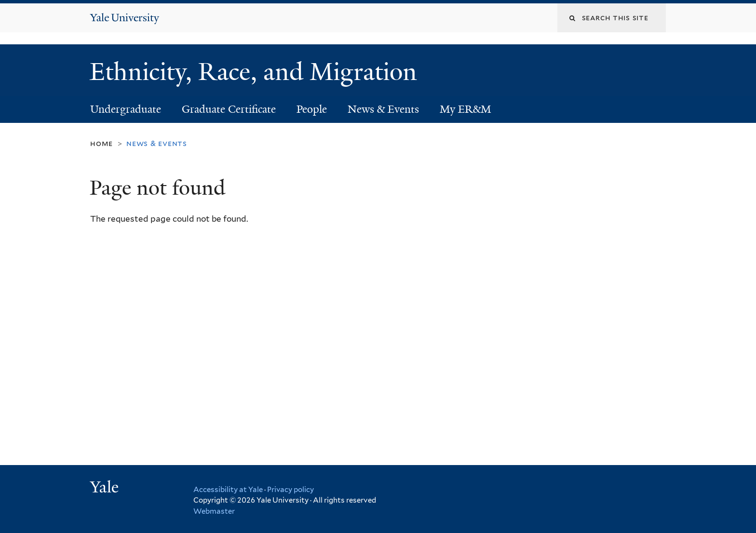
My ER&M (466, 109)
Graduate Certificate (229, 109)
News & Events (383, 109)
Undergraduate (126, 109)
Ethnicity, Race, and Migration (256, 72)
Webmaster (214, 511)
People (312, 109)
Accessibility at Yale (228, 490)
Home (101, 143)
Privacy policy (290, 490)
